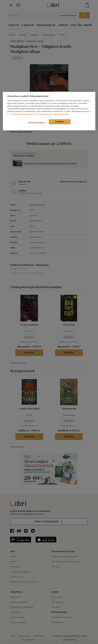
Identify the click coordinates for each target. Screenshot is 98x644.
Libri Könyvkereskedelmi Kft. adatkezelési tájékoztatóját (39, 114)
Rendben (60, 122)
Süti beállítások (37, 122)
